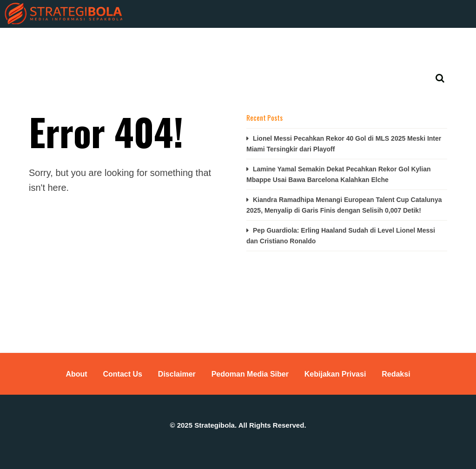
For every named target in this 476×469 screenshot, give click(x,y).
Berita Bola (40, 42)
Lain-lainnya (381, 42)
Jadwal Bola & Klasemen (60, 57)
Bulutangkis (209, 42)
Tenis (334, 42)
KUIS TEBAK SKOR (102, 42)
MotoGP (294, 42)
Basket (158, 42)
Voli (255, 42)
